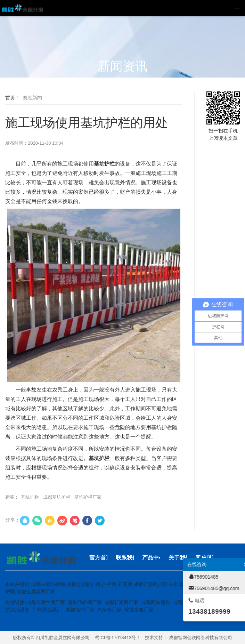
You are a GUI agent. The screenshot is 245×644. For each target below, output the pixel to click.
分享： (13, 520)
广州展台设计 (47, 610)
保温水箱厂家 (139, 610)
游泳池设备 (17, 610)
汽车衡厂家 (109, 610)
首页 (10, 98)
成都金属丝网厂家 (46, 602)
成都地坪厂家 (80, 610)
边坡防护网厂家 (85, 602)
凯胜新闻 (32, 98)
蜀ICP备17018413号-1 (117, 638)
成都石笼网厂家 (121, 602)
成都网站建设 (156, 602)
